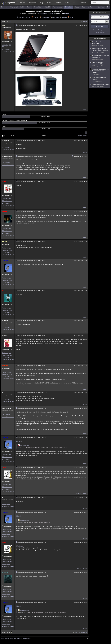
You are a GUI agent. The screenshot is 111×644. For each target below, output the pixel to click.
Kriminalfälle (37, 7)
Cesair (4, 467)
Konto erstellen (101, 33)
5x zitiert (79, 494)
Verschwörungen (58, 7)
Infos (71, 17)
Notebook (51, 13)
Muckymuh (6, 141)
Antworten (56, 17)
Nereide (4, 211)
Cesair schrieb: (23, 520)
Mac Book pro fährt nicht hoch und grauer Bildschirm (100, 51)
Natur (84, 7)
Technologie (69, 7)
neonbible (5, 321)
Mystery (29, 7)
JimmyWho (6, 366)
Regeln (20, 638)
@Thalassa (19, 546)
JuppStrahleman (7, 156)
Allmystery (10, 3)
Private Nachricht (7, 47)
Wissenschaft (14, 7)
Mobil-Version (27, 638)
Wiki (74, 3)
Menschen (4, 7)
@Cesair (18, 516)
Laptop (45, 13)
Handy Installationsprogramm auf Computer (100, 57)
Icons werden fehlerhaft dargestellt (100, 80)
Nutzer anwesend (100, 12)
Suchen (64, 17)
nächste (83, 21)
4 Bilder (36, 17)
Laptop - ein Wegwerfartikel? (100, 86)
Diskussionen (33, 3)
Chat (67, 3)
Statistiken (58, 3)
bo (3, 291)
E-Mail (67, 13)
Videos (49, 3)
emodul (4, 336)
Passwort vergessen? (100, 30)
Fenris (4, 181)
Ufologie (77, 7)
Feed (63, 13)
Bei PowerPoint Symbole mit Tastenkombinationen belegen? (100, 72)
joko (3, 25)
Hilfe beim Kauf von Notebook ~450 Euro (100, 64)
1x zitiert (79, 362)
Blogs (42, 3)
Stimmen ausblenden (9, 136)
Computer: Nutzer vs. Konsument (100, 44)
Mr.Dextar (5, 572)
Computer (40, 13)
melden (85, 110)
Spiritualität (47, 7)
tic (3, 393)
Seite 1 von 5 (7, 21)
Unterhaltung (100, 7)
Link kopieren (6, 49)
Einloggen (101, 26)
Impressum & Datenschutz (9, 638)
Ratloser (5, 241)
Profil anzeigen (6, 45)
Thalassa (5, 261)
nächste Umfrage (83, 136)
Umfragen (91, 7)
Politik (22, 7)
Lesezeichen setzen (8, 51)
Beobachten (45, 17)
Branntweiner (6, 408)
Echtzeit (23, 3)
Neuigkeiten (82, 3)
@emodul (19, 441)
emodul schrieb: (24, 445)
